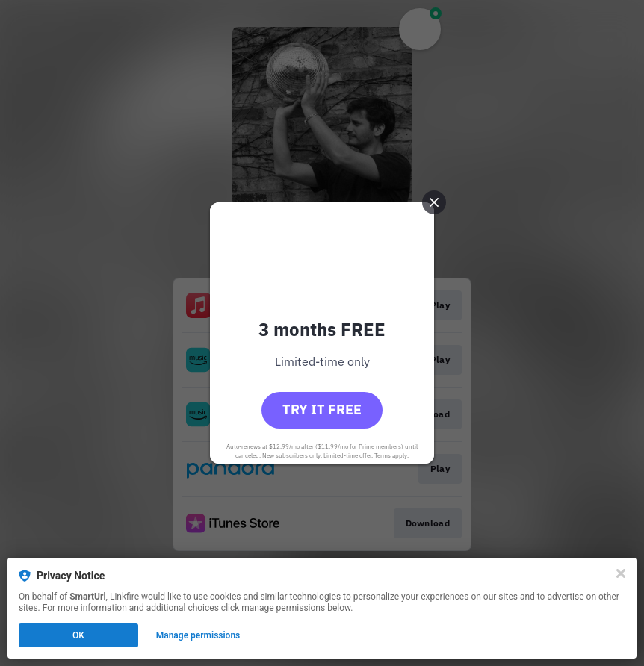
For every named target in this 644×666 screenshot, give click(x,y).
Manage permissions (198, 635)
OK (78, 635)
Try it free (322, 410)
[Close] (621, 573)
